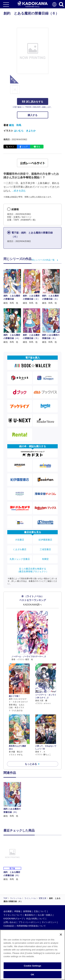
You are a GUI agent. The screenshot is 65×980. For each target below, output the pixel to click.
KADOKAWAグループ (14, 919)
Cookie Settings (32, 966)
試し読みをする (33, 102)
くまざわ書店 (20, 549)
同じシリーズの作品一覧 (43, 260)
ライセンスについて (13, 915)
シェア (25, 147)
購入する (33, 115)
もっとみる (31, 764)
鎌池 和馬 (15, 125)
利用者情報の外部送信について (31, 926)
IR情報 (17, 911)
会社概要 (8, 911)
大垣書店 (20, 540)
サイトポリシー (49, 922)
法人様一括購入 (45, 915)
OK (33, 975)
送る (38, 147)
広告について (40, 911)
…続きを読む (19, 191)
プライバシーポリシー (29, 922)
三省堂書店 (45, 549)
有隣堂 (45, 559)
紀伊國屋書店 (45, 540)
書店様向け (30, 915)
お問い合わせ (10, 922)
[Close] (61, 935)
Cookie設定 (9, 926)
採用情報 (27, 911)
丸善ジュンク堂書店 (20, 559)
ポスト (12, 147)
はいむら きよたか (25, 131)
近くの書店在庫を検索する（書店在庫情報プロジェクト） (33, 570)
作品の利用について (36, 919)
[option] (13, 800)
